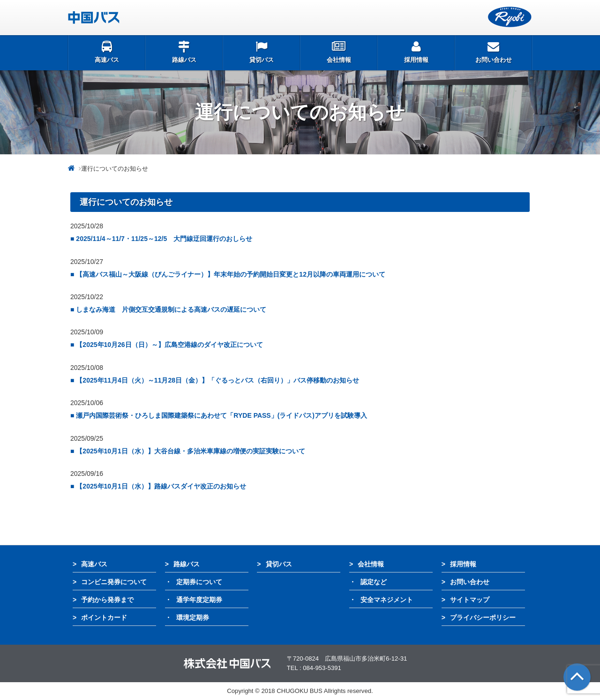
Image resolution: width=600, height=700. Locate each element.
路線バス (187, 564)
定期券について (199, 582)
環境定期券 (193, 617)
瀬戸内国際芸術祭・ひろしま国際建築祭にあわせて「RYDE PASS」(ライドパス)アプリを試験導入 (221, 415)
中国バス (127, 17)
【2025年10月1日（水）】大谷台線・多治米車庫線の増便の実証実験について (191, 451)
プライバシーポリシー (483, 617)
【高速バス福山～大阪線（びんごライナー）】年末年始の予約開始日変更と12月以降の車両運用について (231, 274)
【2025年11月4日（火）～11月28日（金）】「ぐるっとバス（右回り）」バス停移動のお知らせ (217, 380)
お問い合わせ (470, 582)
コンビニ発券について (114, 582)
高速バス (94, 564)
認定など (374, 582)
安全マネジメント (387, 600)
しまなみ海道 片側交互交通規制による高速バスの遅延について (171, 309)
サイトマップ (470, 600)
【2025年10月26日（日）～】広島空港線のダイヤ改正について (169, 345)
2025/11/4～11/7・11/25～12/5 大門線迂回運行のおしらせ (164, 239)
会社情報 (371, 564)
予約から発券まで (107, 600)
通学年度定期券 (199, 600)
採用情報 (463, 564)
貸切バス (279, 564)
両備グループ (510, 17)
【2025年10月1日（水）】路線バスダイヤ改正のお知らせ (161, 486)
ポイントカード (104, 617)
